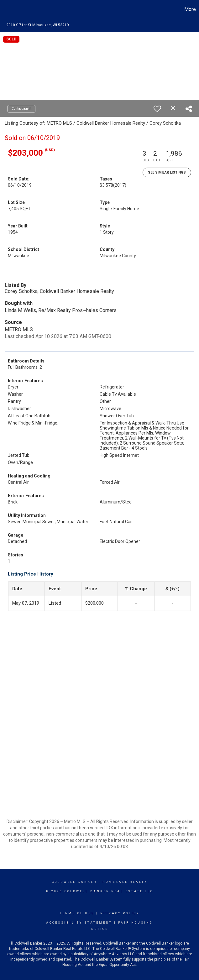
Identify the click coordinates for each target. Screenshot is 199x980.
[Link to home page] (8, 9)
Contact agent (21, 109)
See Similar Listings (167, 172)
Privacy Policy (120, 913)
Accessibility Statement (79, 923)
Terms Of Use (77, 913)
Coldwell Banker (74, 882)
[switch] (157, 109)
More (190, 9)
